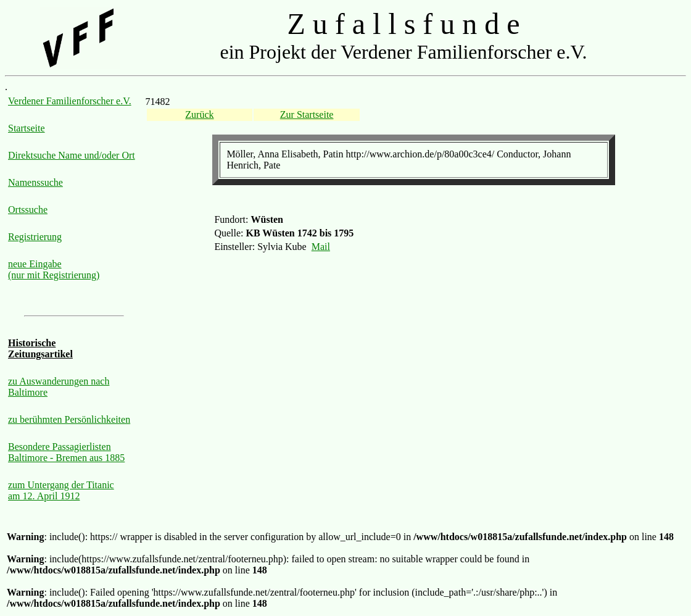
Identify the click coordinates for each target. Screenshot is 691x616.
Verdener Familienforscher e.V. (70, 101)
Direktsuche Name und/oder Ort (72, 155)
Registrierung (35, 237)
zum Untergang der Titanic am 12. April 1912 (61, 490)
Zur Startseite (307, 114)
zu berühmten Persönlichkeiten (69, 419)
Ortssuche (28, 210)
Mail (321, 247)
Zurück (199, 114)
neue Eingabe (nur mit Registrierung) (54, 269)
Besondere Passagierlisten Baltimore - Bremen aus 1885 (66, 452)
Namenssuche (35, 182)
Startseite (27, 128)
